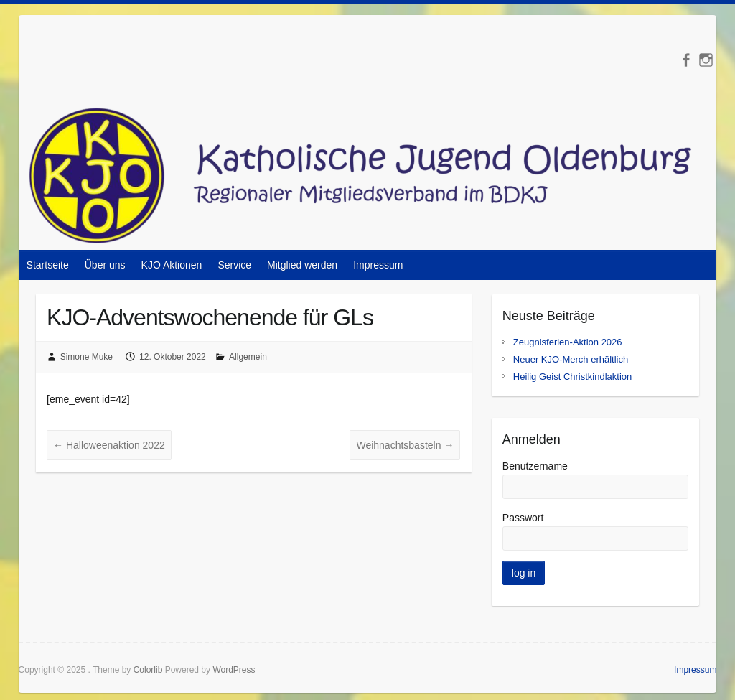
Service (234, 265)
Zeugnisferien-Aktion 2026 (568, 342)
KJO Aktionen (172, 265)
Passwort (523, 518)
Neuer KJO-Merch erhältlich (571, 359)
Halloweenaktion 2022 (109, 445)
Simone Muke (86, 357)
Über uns (105, 265)
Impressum (378, 265)
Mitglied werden (302, 265)
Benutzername (535, 466)
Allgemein (248, 357)
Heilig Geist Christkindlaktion (572, 377)
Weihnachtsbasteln (405, 445)
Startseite (48, 265)
